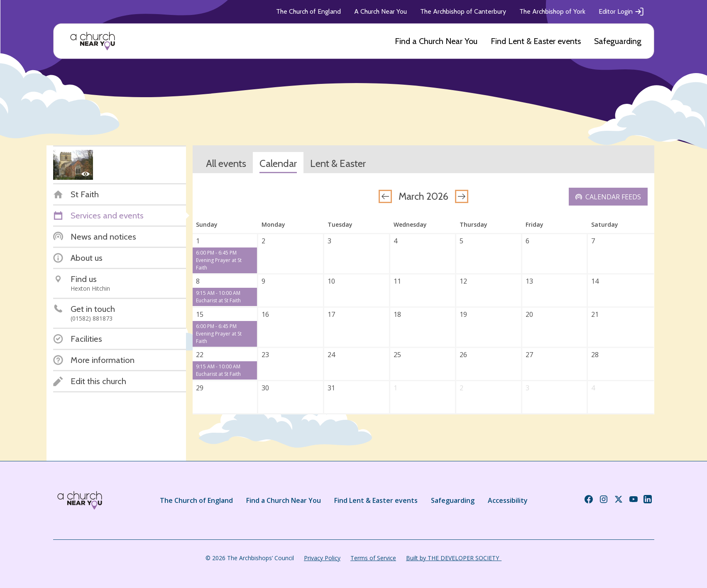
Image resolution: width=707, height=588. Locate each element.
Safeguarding (618, 41)
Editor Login (621, 12)
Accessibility (508, 500)
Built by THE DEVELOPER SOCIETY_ (454, 558)
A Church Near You (380, 11)
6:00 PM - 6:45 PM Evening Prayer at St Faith (219, 260)
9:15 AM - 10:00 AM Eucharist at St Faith (218, 297)
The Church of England (308, 11)
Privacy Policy (322, 558)
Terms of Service (373, 558)
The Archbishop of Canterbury (463, 11)
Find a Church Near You (436, 41)
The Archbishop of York (552, 11)
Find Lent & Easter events (536, 41)
